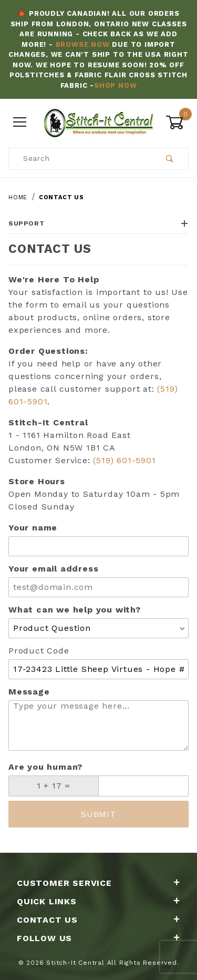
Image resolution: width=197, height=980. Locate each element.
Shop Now (115, 85)
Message (29, 692)
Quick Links (98, 901)
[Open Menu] (20, 123)
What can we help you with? (75, 610)
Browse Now (83, 44)
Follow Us (98, 938)
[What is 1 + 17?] (54, 786)
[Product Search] (80, 159)
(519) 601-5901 (124, 460)
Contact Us (98, 920)
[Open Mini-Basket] (177, 122)
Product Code (39, 651)
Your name (33, 528)
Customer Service (98, 883)
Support (98, 223)
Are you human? (45, 767)
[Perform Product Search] (170, 159)
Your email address (53, 569)
